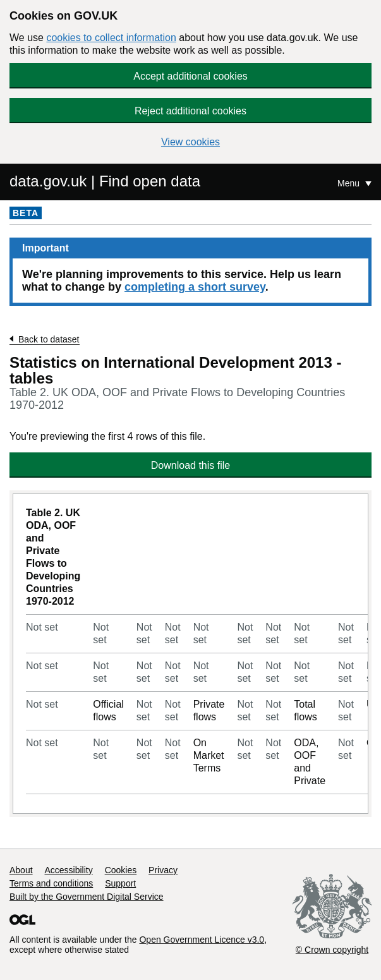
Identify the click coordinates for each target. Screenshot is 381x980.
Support (120, 883)
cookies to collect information (111, 38)
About (21, 870)
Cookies (121, 870)
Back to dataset (49, 339)
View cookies (190, 142)
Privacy (163, 870)
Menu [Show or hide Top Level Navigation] (350, 183)
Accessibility (68, 870)
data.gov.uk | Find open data (105, 181)
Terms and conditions (51, 883)
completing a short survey (195, 287)
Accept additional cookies (190, 76)
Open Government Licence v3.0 (202, 940)
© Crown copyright (332, 950)
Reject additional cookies (190, 111)
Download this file (190, 465)
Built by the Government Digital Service (87, 897)
